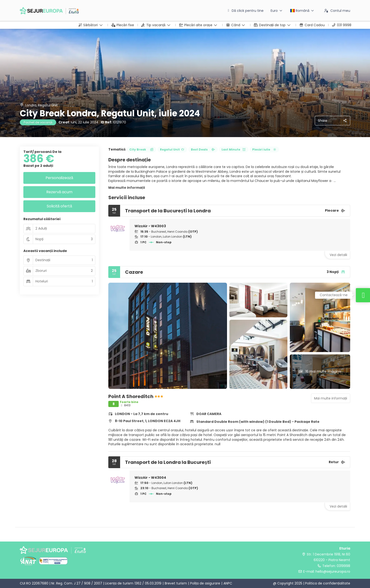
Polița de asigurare (205, 583)
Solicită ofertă (59, 206)
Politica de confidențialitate (328, 583)
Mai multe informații (127, 188)
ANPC (228, 583)
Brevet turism (176, 583)
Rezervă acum (59, 192)
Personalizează (59, 178)
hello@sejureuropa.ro (333, 571)
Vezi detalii (338, 255)
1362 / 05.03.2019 (148, 583)
